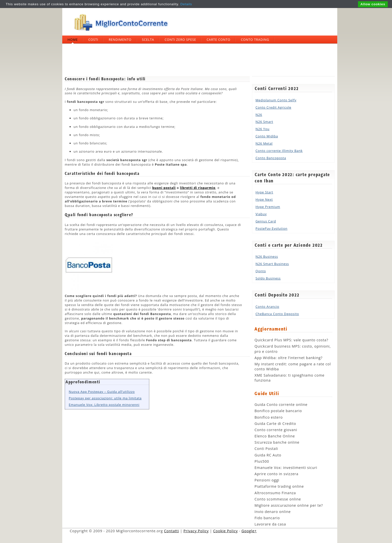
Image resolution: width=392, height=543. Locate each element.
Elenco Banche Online (275, 436)
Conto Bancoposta (271, 158)
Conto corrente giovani (276, 430)
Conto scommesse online (278, 499)
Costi (93, 40)
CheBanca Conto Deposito (277, 314)
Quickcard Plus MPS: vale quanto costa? (291, 340)
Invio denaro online (273, 512)
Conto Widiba (267, 136)
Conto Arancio (267, 307)
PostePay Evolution (271, 228)
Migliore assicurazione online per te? (289, 505)
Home (73, 40)
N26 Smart (264, 122)
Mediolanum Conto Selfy (276, 100)
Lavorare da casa (270, 524)
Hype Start (264, 192)
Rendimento (120, 40)
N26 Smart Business (272, 264)
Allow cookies (373, 4)
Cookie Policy (225, 531)
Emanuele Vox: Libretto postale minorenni (104, 405)
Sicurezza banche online (277, 442)
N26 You (262, 129)
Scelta (148, 40)
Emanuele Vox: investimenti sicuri (286, 468)
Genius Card (266, 221)
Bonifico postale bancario (278, 411)
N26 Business (267, 256)
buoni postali (164, 188)
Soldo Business (268, 278)
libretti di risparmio (198, 188)
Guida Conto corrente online (281, 404)
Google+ (249, 531)
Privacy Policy (196, 531)
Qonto (261, 271)
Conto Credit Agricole (273, 107)
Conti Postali (266, 449)
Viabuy (261, 214)
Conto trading (255, 40)
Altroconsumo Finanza (275, 493)
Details (186, 4)
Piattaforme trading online (279, 486)
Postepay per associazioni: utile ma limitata (105, 398)
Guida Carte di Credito (275, 424)
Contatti (171, 531)
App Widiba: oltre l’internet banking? (288, 358)
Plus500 (262, 461)
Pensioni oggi (267, 480)
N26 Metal (264, 143)
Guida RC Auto (268, 455)
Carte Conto (218, 40)
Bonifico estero (269, 417)
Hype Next (264, 199)
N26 (259, 115)
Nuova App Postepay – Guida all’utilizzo (102, 392)
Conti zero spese (180, 40)
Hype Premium (268, 207)
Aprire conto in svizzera (276, 474)
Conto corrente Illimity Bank (279, 151)
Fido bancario (267, 518)
